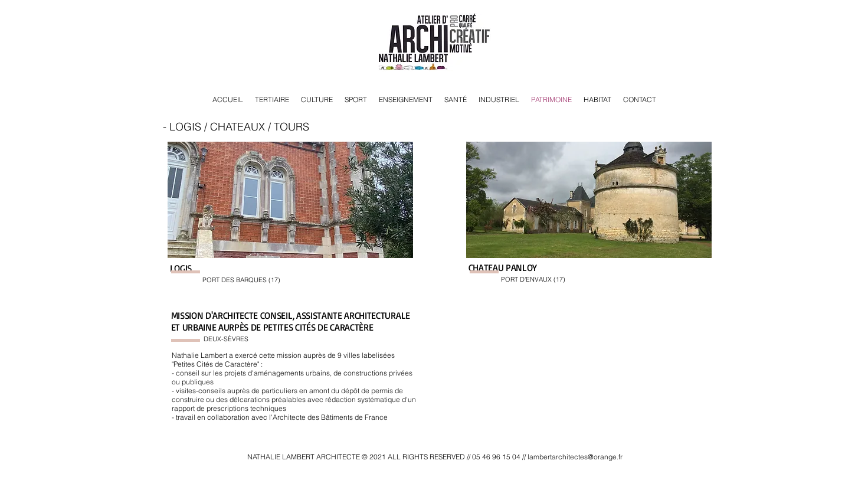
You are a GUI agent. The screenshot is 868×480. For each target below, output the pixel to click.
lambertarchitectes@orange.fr (575, 457)
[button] (290, 200)
